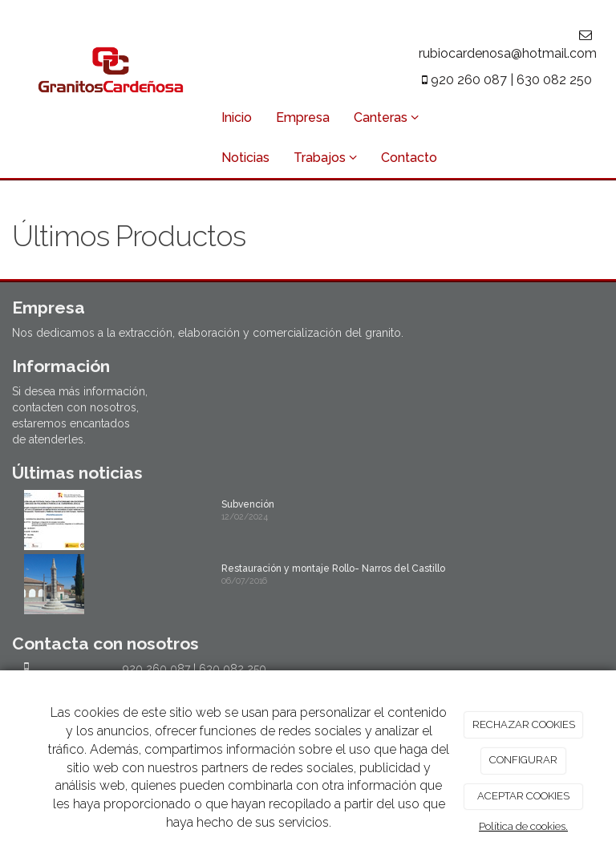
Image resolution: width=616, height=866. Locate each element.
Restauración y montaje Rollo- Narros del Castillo (333, 569)
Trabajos (325, 158)
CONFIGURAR (523, 760)
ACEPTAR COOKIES (523, 796)
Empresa (303, 117)
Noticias (245, 158)
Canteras (386, 117)
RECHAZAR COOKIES (524, 724)
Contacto (409, 158)
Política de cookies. (523, 826)
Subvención (248, 504)
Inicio (237, 117)
